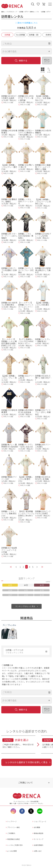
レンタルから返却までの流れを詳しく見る (26, 762)
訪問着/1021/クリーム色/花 (26, 377)
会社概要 (36, 827)
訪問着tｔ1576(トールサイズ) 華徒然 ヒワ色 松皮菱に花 (26, 133)
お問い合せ (37, 851)
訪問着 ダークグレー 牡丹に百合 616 (26, 446)
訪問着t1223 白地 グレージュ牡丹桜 (43, 235)
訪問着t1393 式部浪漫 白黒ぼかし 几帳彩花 (43, 270)
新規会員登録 (37, 833)
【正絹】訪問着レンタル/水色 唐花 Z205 (42, 305)
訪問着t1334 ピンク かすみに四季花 (43, 512)
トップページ (11, 821)
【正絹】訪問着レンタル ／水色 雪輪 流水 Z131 (43, 98)
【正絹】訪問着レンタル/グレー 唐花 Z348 (9, 167)
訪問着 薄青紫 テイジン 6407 (9, 478)
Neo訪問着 (20, 35)
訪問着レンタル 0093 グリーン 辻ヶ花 (26, 201)
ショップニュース (39, 821)
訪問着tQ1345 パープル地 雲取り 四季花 (9, 270)
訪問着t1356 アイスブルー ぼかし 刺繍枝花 (43, 412)
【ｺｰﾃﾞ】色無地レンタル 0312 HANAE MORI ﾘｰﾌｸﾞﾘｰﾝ (26, 341)
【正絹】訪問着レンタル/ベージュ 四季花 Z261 (43, 201)
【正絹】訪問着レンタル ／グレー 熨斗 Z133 (9, 378)
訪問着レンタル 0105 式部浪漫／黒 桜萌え (26, 236)
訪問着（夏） (34, 35)
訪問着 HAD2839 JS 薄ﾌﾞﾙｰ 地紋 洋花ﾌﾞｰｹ (43, 378)
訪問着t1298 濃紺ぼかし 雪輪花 (9, 200)
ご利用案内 (10, 833)
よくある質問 (11, 851)
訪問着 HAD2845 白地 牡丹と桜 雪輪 (43, 478)
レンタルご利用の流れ (14, 845)
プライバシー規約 (12, 827)
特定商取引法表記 (12, 839)
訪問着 (7, 35)
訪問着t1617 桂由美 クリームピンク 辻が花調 (9, 550)
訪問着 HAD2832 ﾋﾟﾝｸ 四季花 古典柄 (9, 97)
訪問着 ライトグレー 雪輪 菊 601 (43, 340)
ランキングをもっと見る (25, 606)
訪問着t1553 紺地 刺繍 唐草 (9, 411)
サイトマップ (37, 839)
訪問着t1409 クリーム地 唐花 (43, 446)
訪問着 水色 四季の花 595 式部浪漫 (26, 411)
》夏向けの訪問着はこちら (27, 23)
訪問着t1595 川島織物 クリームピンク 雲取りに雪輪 (43, 167)
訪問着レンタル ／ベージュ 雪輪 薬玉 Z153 (9, 513)
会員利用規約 (37, 845)
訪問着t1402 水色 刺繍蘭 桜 (43, 132)
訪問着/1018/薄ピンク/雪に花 (26, 166)
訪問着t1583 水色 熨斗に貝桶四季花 (9, 304)
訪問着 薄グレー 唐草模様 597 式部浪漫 (9, 446)
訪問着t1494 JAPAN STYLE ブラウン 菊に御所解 (26, 98)
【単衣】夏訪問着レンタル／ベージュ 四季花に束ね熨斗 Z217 (26, 514)
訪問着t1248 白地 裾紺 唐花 (9, 132)
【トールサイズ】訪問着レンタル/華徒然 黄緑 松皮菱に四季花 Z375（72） (9, 342)
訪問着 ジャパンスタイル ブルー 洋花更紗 (26, 270)
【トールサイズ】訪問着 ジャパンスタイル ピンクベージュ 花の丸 (26, 306)
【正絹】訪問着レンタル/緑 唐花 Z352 (26, 479)
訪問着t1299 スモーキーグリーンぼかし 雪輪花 (9, 236)
